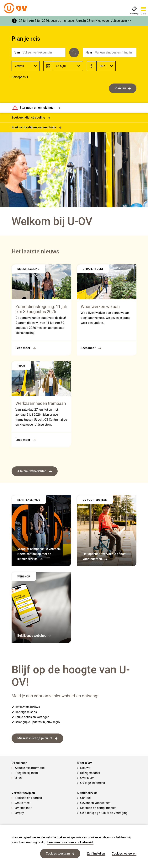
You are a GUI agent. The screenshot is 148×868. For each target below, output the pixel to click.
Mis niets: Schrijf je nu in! (37, 738)
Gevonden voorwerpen (95, 803)
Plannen (123, 88)
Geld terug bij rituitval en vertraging (104, 813)
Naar (89, 52)
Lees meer (26, 348)
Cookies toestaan (60, 853)
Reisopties (19, 77)
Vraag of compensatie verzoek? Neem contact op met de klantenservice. (39, 554)
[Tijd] (106, 66)
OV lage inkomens (92, 783)
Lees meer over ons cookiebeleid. (70, 842)
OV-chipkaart (24, 808)
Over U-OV (87, 778)
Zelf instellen (96, 853)
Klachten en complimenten (98, 808)
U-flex (19, 778)
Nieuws (85, 768)
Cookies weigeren (124, 853)
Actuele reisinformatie (30, 768)
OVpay (19, 813)
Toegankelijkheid (26, 773)
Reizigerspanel (90, 773)
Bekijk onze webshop (34, 636)
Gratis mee (22, 803)
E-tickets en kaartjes (28, 798)
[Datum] (68, 66)
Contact (85, 798)
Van (17, 52)
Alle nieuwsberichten (35, 471)
